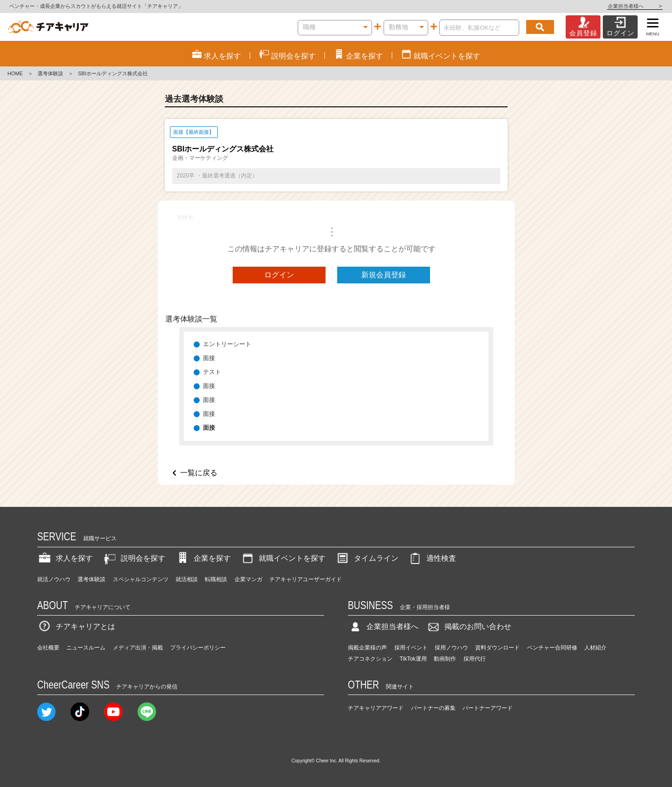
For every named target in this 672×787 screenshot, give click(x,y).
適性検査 (432, 558)
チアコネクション (370, 659)
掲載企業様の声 (367, 648)
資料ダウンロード (497, 648)
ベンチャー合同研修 (552, 648)
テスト (212, 372)
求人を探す (65, 558)
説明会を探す (134, 558)
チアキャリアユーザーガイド (306, 579)
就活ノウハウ (54, 579)
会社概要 (48, 648)
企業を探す (203, 558)
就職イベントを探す (283, 558)
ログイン (279, 275)
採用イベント (411, 648)
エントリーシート (227, 344)
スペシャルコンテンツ (141, 579)
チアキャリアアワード (376, 708)
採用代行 (475, 659)
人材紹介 (595, 648)
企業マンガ (248, 579)
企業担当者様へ (635, 6)
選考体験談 (50, 73)
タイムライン (367, 558)
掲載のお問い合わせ (469, 626)
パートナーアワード (488, 708)
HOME (15, 73)
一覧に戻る (199, 473)
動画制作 (445, 659)
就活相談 (187, 579)
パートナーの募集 (433, 708)
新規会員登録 (384, 275)
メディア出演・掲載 (138, 648)
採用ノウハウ (451, 648)
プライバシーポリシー (198, 648)
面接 (209, 358)
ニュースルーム (86, 648)
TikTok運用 (413, 659)
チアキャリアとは (76, 626)
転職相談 (216, 579)
